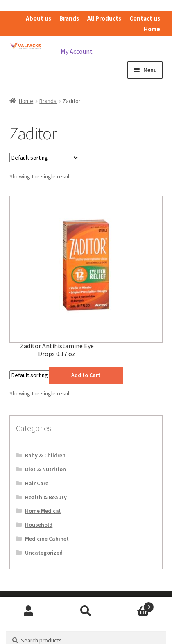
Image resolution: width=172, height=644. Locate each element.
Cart (134, 605)
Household (39, 525)
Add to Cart (86, 375)
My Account (77, 51)
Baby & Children (45, 455)
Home (152, 29)
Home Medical (43, 511)
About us (38, 18)
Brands (69, 18)
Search (86, 611)
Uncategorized (44, 553)
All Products (104, 18)
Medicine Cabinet (47, 539)
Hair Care (37, 483)
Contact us (145, 18)
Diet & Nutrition (45, 469)
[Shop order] (44, 158)
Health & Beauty (46, 497)
